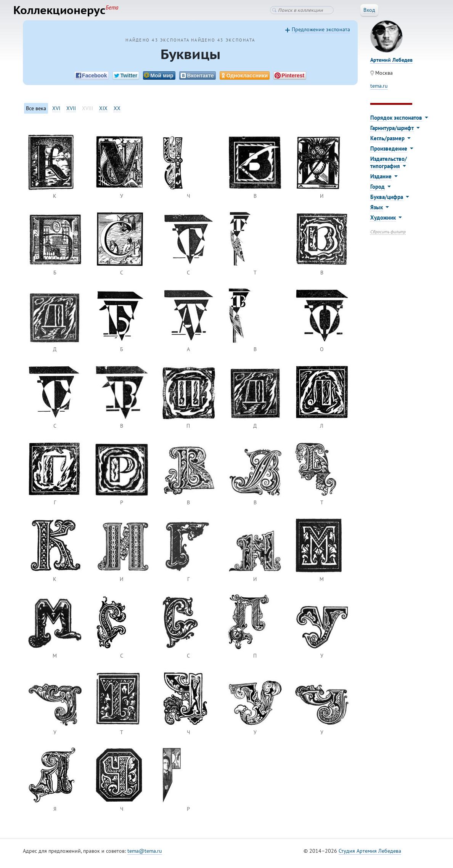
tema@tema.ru (145, 856)
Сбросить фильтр (388, 237)
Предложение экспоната (321, 35)
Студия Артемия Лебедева (370, 856)
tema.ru (379, 91)
